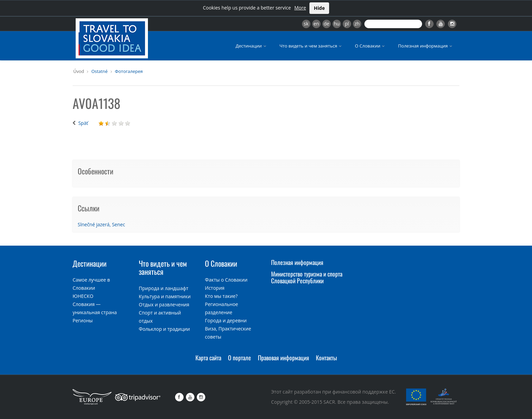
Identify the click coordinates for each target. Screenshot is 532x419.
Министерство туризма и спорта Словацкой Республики (307, 277)
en (316, 24)
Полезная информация (426, 46)
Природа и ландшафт (164, 288)
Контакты (326, 358)
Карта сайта (208, 358)
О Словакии (370, 46)
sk (306, 24)
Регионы (83, 320)
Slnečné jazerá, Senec (101, 224)
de (326, 24)
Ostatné (99, 71)
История (215, 288)
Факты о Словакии (226, 280)
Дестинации (252, 46)
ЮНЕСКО (83, 296)
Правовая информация (283, 358)
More (300, 8)
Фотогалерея (129, 71)
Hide (319, 8)
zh (357, 24)
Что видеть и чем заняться (311, 46)
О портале (240, 358)
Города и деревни (226, 320)
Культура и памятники (165, 296)
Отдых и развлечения (164, 304)
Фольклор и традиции (164, 329)
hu (337, 24)
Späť (83, 123)
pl (347, 24)
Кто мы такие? (221, 296)
